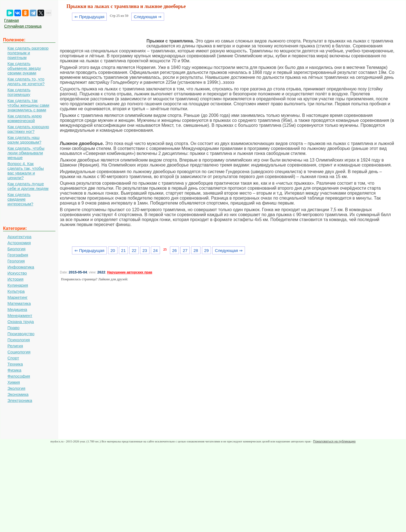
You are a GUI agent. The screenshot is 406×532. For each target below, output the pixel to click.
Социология (19, 352)
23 (145, 250)
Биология (16, 249)
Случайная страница (23, 26)
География (18, 255)
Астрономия (19, 243)
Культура (16, 291)
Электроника (20, 400)
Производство (21, 334)
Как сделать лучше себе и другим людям (28, 186)
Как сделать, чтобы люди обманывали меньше (26, 153)
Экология (16, 388)
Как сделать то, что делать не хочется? (26, 81)
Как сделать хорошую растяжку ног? (28, 129)
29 (206, 250)
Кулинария (18, 285)
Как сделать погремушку (19, 92)
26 (174, 250)
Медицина (17, 309)
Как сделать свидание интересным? (20, 199)
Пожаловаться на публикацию (334, 441)
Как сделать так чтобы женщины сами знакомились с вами (28, 105)
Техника (15, 364)
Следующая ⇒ (148, 17)
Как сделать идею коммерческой (25, 118)
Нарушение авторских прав (129, 272)
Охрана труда (21, 322)
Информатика (21, 267)
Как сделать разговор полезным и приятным (28, 53)
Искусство (17, 273)
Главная (11, 20)
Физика (14, 370)
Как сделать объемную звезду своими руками (24, 68)
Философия (19, 376)
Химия (14, 382)
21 (123, 250)
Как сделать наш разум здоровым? (24, 140)
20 (113, 250)
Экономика (18, 394)
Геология (16, 261)
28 (196, 250)
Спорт (13, 358)
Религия (15, 346)
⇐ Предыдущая (90, 17)
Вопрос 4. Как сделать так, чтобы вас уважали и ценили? (26, 171)
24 (155, 250)
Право (14, 328)
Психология (19, 340)
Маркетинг (18, 297)
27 (185, 250)
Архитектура (19, 237)
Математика (19, 303)
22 (134, 250)
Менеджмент (20, 315)
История (15, 279)
